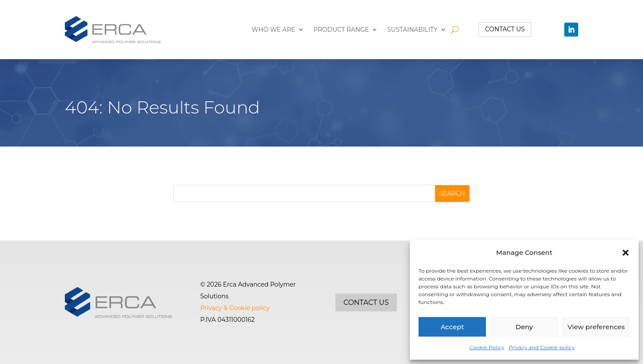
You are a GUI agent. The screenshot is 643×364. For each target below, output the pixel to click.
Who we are (274, 30)
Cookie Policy (487, 347)
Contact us (505, 29)
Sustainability (412, 30)
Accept (452, 327)
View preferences (596, 327)
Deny (524, 327)
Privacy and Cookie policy (542, 347)
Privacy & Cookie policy (235, 308)
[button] (626, 253)
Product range (342, 30)
